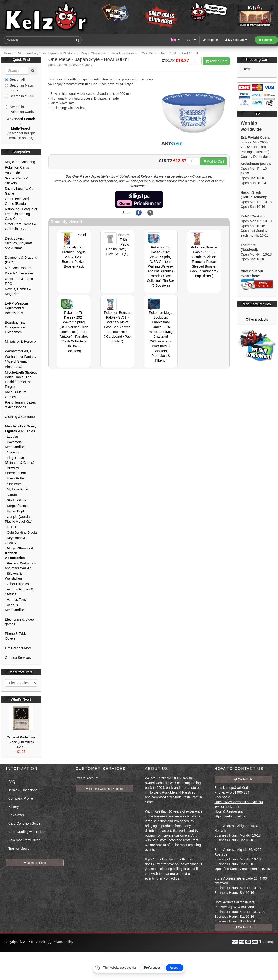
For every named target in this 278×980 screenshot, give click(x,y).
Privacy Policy (60, 942)
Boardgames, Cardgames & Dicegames (15, 327)
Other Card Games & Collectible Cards (21, 227)
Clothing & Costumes (21, 417)
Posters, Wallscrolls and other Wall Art (20, 566)
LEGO (11, 527)
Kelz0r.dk (38, 942)
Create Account (87, 778)
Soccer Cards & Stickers (17, 181)
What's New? (21, 699)
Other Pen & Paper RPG (19, 281)
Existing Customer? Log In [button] (104, 789)
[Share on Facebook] (139, 213)
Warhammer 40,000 (20, 351)
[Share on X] (150, 213)
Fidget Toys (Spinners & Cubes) (20, 460)
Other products (257, 319)
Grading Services (18, 658)
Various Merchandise (15, 607)
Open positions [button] (35, 863)
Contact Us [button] (243, 779)
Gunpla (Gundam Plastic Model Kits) (19, 519)
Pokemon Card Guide (24, 840)
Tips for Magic (19, 848)
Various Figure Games (16, 395)
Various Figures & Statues (19, 592)
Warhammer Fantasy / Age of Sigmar (21, 359)
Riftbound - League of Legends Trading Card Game (21, 214)
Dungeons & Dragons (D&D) (21, 260)
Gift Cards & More (18, 648)
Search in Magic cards (19, 88)
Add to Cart (216, 61)
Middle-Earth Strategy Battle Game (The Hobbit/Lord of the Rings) (21, 379)
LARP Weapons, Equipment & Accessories (17, 308)
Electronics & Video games (19, 622)
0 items (265, 40)
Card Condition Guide (24, 823)
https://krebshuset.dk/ (230, 816)
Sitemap (268, 942)
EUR (191, 40)
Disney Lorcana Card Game (21, 191)
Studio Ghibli (15, 500)
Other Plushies (17, 584)
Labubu (12, 437)
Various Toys (15, 600)
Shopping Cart (257, 60)
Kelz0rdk (233, 807)
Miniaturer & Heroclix (21, 342)
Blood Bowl (13, 367)
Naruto (11, 495)
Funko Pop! (14, 511)
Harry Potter (15, 478)
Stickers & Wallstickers (14, 576)
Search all (15, 79)
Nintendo (13, 452)
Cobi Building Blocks (21, 532)
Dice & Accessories (19, 273)
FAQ (12, 782)
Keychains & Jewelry (15, 540)
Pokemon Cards (17, 167)
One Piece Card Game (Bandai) (17, 201)
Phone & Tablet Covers (16, 636)
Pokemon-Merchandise (15, 444)
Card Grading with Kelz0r (27, 832)
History (14, 807)
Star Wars (13, 484)
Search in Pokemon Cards (19, 109)
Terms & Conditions (23, 790)
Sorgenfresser (16, 506)
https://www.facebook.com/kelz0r (239, 802)
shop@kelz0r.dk (238, 788)
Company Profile (21, 798)
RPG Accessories (18, 268)
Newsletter (16, 815)
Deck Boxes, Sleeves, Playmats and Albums (19, 243)
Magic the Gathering (20, 162)
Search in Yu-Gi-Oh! (20, 99)
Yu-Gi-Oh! (12, 173)
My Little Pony (16, 489)
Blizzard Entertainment (15, 470)
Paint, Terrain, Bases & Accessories (20, 405)
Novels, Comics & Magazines (18, 291)
